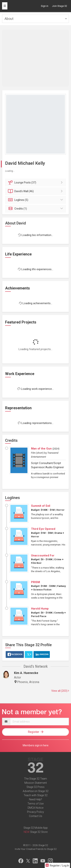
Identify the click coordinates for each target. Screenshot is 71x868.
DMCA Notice (35, 808)
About (9, 19)
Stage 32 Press (35, 787)
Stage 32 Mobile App (36, 828)
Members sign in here (36, 745)
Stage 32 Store (39, 832)
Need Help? (35, 799)
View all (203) (60, 691)
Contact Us (36, 816)
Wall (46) (36, 191)
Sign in (45, 6)
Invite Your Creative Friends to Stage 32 (36, 849)
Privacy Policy (35, 812)
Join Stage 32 (60, 6)
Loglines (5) (36, 200)
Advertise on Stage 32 (36, 791)
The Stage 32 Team (35, 779)
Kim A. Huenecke (26, 673)
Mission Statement (36, 783)
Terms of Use (35, 804)
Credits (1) (36, 209)
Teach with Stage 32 (36, 795)
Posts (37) (36, 183)
